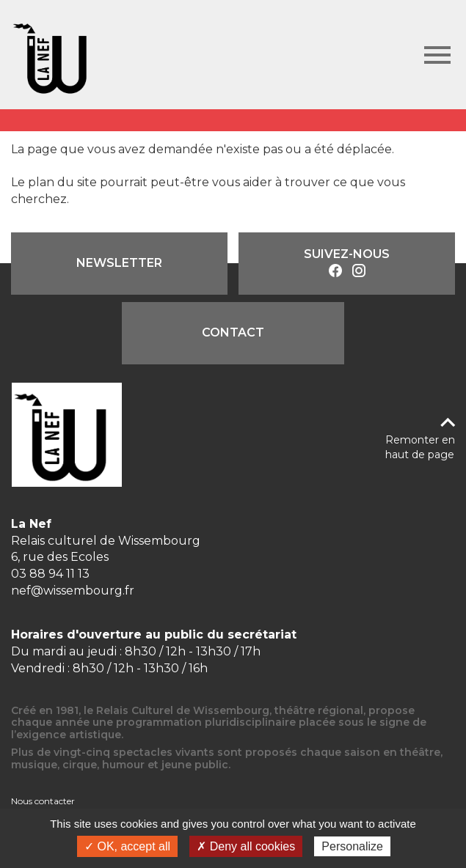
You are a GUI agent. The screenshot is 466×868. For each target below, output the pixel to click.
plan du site (62, 182)
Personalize (352, 846)
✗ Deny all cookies (246, 846)
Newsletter (119, 263)
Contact (233, 332)
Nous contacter (43, 801)
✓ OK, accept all (127, 846)
